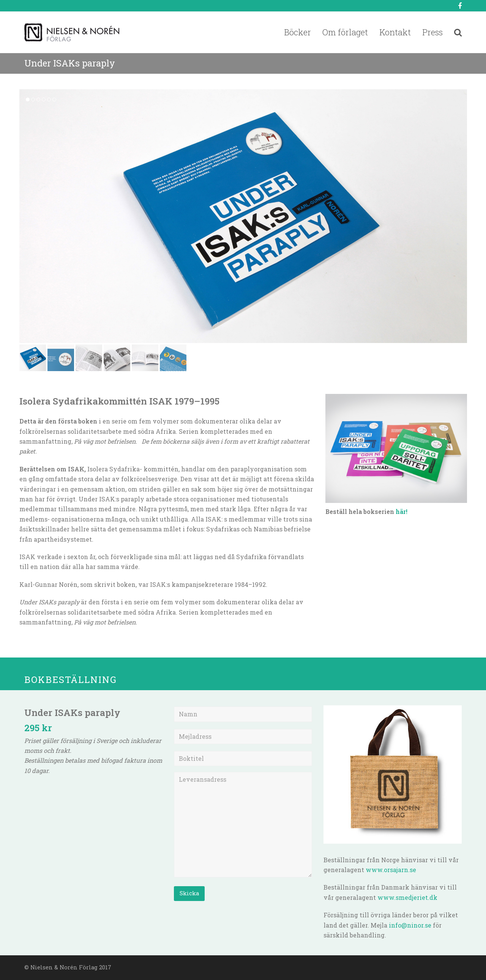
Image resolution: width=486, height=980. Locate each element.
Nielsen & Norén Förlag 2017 (71, 967)
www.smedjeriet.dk (407, 897)
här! (402, 511)
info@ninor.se (410, 925)
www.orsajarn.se (391, 870)
